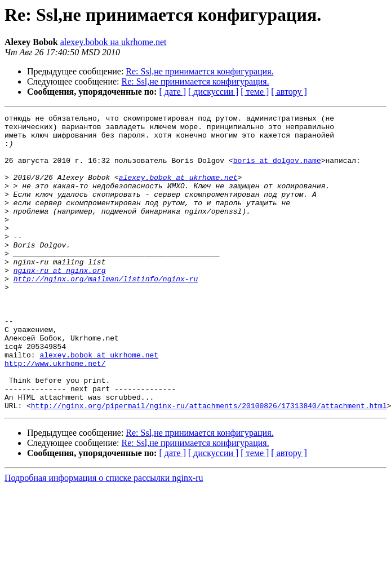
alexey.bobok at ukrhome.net (178, 191)
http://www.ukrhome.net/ (55, 414)
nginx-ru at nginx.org (60, 302)
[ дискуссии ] (213, 92)
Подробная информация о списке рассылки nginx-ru (104, 537)
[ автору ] (289, 92)
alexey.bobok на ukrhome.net (114, 42)
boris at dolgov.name (277, 170)
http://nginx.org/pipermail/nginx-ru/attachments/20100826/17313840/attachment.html (209, 465)
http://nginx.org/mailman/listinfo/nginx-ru (106, 312)
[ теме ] (255, 92)
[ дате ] (172, 92)
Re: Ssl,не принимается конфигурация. (199, 71)
